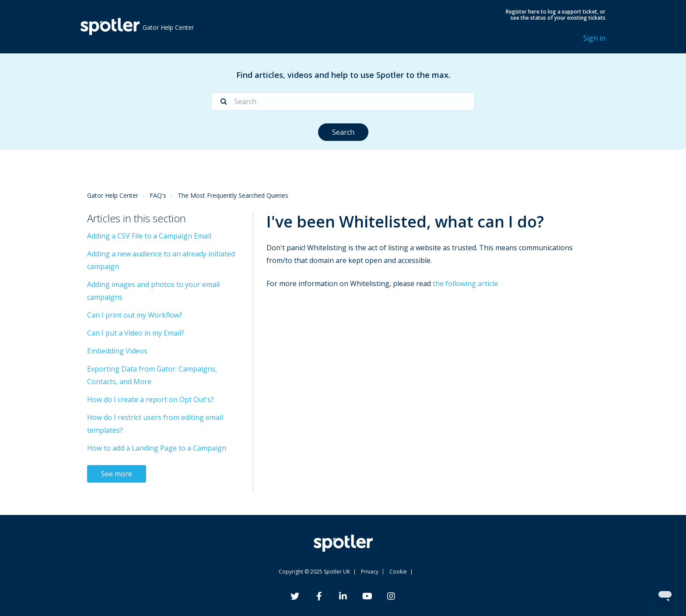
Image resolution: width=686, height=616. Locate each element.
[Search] (343, 101)
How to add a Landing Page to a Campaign (157, 448)
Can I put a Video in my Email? (136, 333)
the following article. (466, 283)
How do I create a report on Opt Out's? (150, 399)
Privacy (370, 572)
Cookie (398, 572)
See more (117, 474)
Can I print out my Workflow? (135, 315)
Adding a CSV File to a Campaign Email (149, 236)
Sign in (594, 38)
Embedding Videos (117, 351)
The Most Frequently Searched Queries (233, 195)
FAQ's (158, 195)
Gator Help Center (113, 195)
